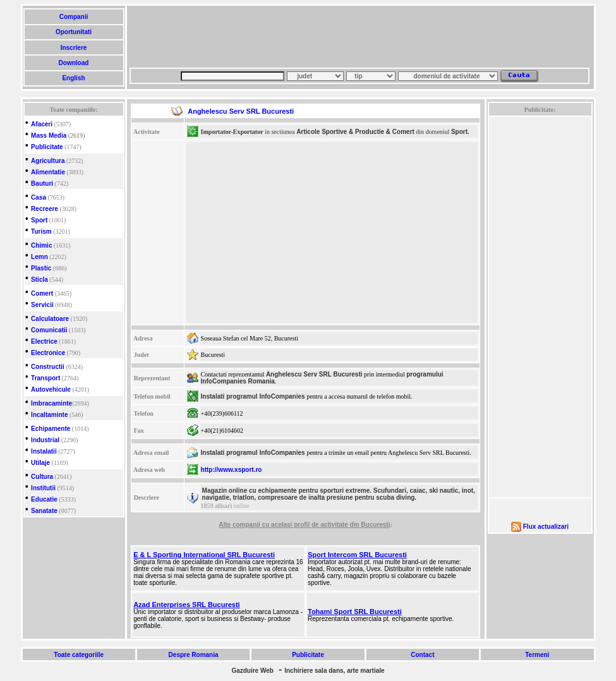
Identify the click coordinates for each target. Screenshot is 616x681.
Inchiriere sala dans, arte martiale (334, 671)
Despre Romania (193, 655)
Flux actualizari (546, 527)
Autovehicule (51, 389)
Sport (39, 220)
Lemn (39, 257)
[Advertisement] (359, 37)
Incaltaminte (49, 415)
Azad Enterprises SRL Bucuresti (187, 605)
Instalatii (44, 451)
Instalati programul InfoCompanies (253, 396)
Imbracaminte (51, 403)
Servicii (42, 305)
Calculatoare (50, 319)
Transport (45, 378)
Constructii (48, 367)
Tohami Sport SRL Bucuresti (355, 612)
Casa (39, 197)
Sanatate (44, 511)
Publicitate (47, 147)
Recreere (45, 209)
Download (74, 63)
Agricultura (48, 161)
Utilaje (40, 463)
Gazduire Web (252, 671)
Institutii (43, 488)
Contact (422, 655)
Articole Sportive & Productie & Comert (355, 132)
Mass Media (49, 136)
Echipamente (51, 429)
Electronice (48, 353)
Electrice (44, 341)
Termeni (537, 655)
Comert (42, 293)
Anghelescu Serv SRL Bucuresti (314, 374)
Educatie (44, 499)
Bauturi (42, 184)
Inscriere (74, 48)
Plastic (41, 268)
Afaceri (42, 124)
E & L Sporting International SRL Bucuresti (204, 555)
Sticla (39, 280)
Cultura (42, 477)
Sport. (460, 132)
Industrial (45, 440)
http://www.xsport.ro (232, 470)
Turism (41, 232)
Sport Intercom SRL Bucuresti (357, 555)
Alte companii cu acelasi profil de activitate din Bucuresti (304, 525)
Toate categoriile (79, 655)
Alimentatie (48, 172)
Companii (74, 17)
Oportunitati (74, 32)
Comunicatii (49, 330)
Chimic (41, 245)
